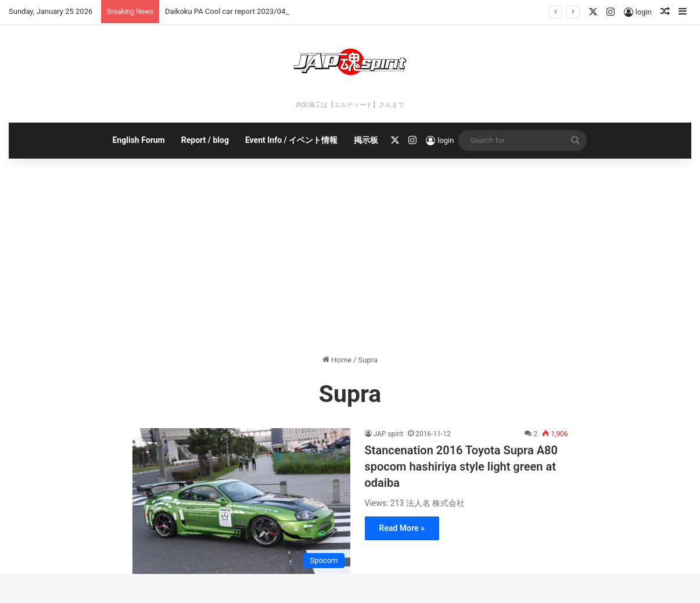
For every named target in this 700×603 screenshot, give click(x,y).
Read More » (402, 528)
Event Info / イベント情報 (291, 140)
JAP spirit (389, 434)
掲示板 (366, 140)
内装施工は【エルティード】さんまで (350, 105)
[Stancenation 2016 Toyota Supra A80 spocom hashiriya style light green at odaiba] (241, 501)
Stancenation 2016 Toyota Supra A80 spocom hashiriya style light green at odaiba (461, 466)
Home (337, 360)
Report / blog (205, 140)
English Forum (139, 140)
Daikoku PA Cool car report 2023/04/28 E (234, 11)
